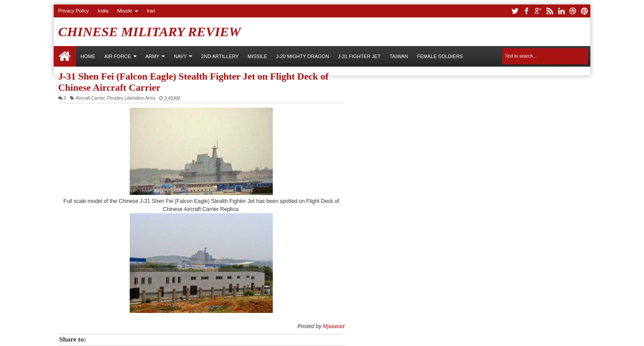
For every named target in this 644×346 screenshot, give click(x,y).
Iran (151, 11)
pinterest (585, 11)
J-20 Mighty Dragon (302, 56)
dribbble (573, 11)
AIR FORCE (118, 56)
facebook (526, 11)
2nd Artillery (220, 56)
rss (550, 11)
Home (65, 56)
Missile (125, 11)
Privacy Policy (73, 11)
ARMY (153, 56)
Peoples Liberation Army (131, 98)
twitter (515, 11)
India (103, 11)
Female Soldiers (440, 56)
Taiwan (399, 56)
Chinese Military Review (150, 32)
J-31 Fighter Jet (359, 56)
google (538, 11)
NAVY (180, 56)
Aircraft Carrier (90, 98)
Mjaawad (334, 326)
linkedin (561, 11)
